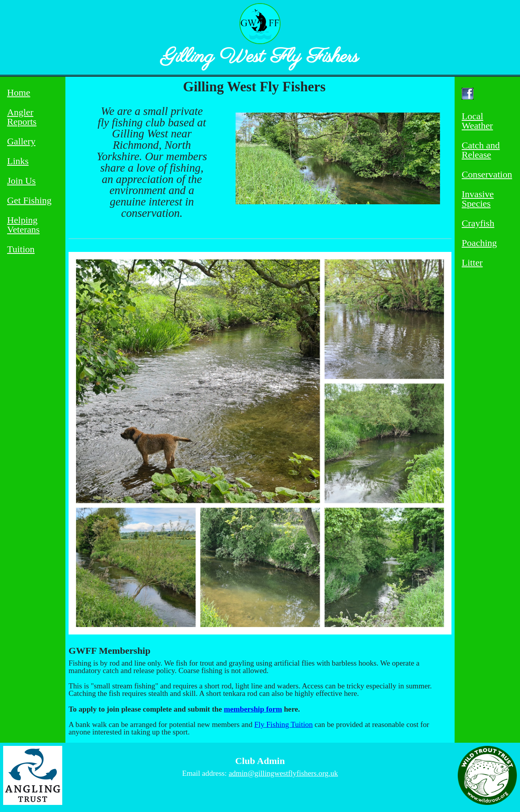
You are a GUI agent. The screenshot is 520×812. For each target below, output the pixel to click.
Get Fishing (29, 201)
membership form (253, 709)
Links (18, 161)
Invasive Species (478, 199)
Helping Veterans (23, 225)
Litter (472, 263)
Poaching (479, 243)
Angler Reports (22, 117)
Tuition (21, 249)
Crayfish (478, 223)
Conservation (487, 175)
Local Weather (477, 121)
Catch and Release (481, 150)
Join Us (21, 181)
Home (19, 93)
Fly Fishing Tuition (284, 724)
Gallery (21, 141)
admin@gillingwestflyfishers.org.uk (283, 773)
